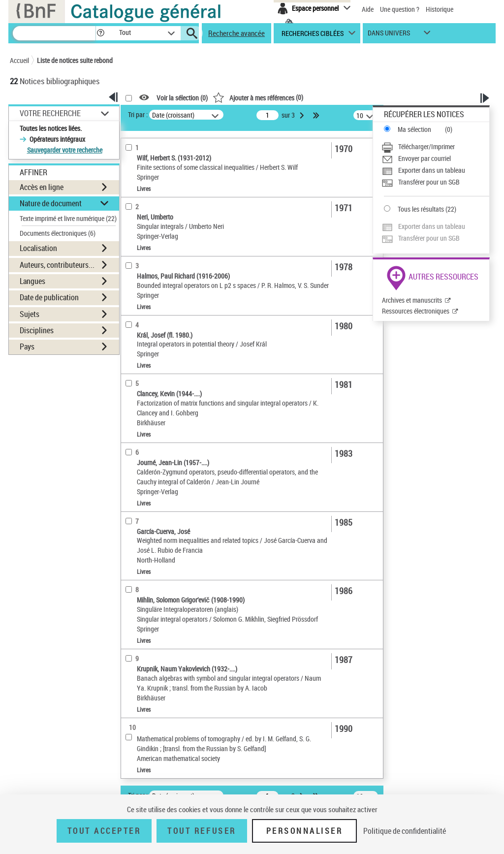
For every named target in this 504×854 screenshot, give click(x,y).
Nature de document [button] (51, 203)
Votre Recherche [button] (50, 113)
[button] (100, 33)
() (258, 97)
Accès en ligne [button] (42, 187)
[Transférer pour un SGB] (435, 182)
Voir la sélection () (182, 98)
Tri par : (138, 114)
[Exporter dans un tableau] (435, 170)
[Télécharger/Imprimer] (435, 147)
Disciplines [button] (37, 330)
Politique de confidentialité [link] (405, 831)
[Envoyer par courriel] (435, 158)
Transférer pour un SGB (429, 182)
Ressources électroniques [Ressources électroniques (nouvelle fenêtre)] (416, 311)
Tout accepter (104, 831)
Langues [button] (32, 281)
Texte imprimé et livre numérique (68, 218)
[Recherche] (54, 33)
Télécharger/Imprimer (426, 146)
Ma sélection (414, 129)
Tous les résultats (421, 209)
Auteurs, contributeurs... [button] (57, 265)
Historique (440, 9)
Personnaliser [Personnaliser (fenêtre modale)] (305, 831)
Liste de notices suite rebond (75, 60)
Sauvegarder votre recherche (65, 150)
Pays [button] (27, 347)
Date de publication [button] (49, 297)
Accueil (19, 60)
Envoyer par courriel (425, 158)
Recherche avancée (236, 33)
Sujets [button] (30, 314)
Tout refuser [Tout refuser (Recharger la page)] (202, 831)
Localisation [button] (38, 248)
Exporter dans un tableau (432, 170)
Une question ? (400, 9)
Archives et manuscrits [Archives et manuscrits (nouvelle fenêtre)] (412, 300)
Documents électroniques (58, 233)
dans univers (389, 35)
